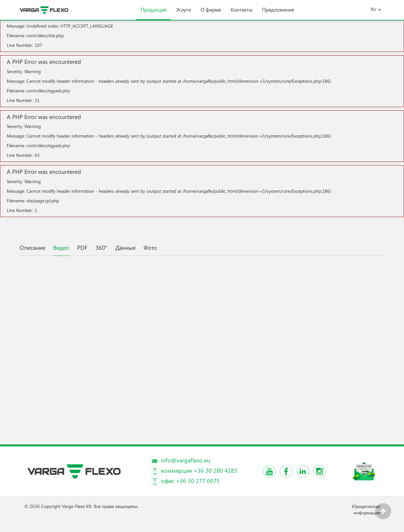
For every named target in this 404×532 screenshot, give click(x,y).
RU (376, 9)
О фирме (211, 13)
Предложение (278, 13)
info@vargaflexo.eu (186, 460)
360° (101, 248)
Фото (150, 248)
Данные (125, 248)
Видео (61, 248)
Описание (32, 248)
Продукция (154, 13)
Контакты (242, 13)
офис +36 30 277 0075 (190, 481)
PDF (82, 248)
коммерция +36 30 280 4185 (199, 470)
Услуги (184, 13)
